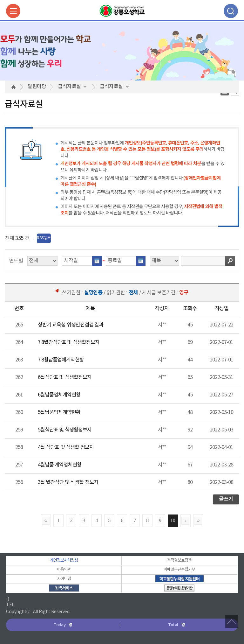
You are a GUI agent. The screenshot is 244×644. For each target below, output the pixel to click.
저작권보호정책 (179, 560)
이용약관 (64, 570)
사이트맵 (64, 579)
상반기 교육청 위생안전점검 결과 (71, 325)
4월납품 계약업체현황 (60, 465)
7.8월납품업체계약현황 (61, 360)
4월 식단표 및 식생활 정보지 (66, 447)
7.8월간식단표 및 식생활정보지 (69, 342)
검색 (230, 261)
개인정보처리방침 (64, 560)
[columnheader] (19, 309)
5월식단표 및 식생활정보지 (65, 430)
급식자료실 (72, 87)
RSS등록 (44, 238)
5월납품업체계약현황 (59, 412)
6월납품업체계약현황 (59, 395)
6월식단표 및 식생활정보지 (65, 377)
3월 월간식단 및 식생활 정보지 (68, 482)
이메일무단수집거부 (179, 570)
